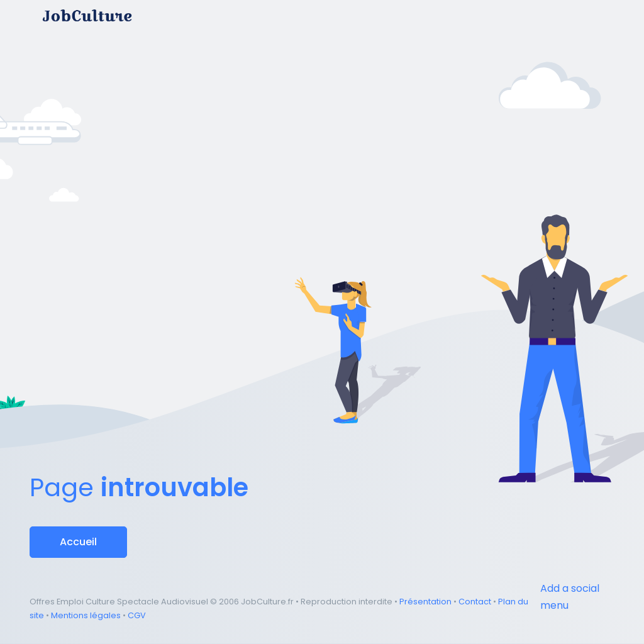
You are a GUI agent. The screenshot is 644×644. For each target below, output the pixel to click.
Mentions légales (86, 615)
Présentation (425, 602)
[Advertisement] (322, 103)
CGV (137, 615)
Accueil (78, 542)
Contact (475, 602)
